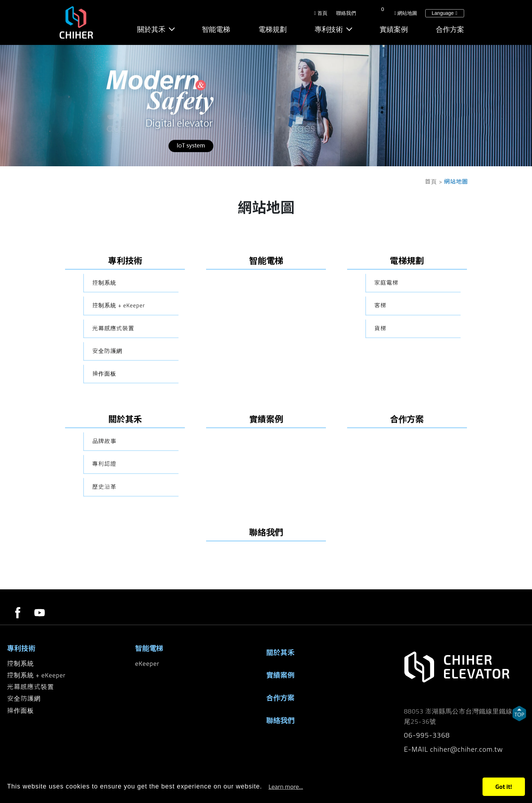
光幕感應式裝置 (113, 395)
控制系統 (104, 349)
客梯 (380, 372)
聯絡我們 (346, 14)
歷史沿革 (104, 554)
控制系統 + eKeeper (119, 372)
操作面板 (104, 440)
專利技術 (329, 30)
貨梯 (380, 395)
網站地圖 (406, 14)
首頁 (321, 14)
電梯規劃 (273, 30)
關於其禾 (153, 30)
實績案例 (394, 30)
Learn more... (286, 787)
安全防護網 (107, 418)
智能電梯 (217, 30)
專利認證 (104, 531)
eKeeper (147, 663)
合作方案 (450, 30)
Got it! (504, 787)
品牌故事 (104, 508)
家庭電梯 (386, 349)
